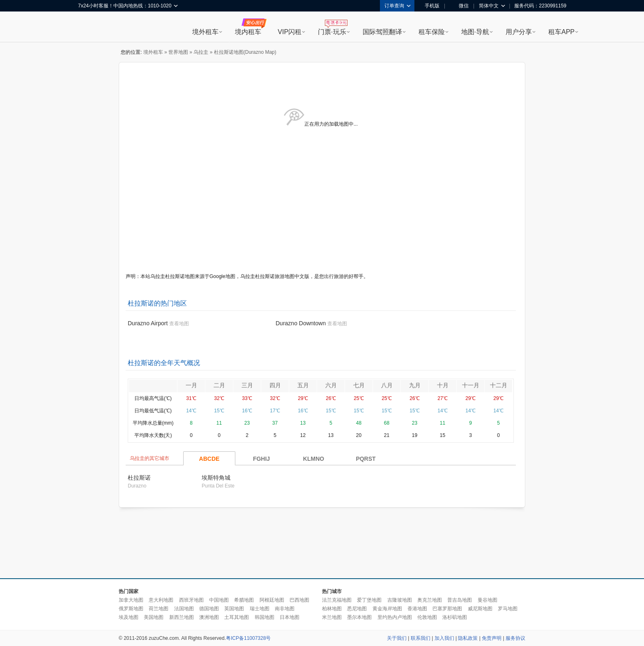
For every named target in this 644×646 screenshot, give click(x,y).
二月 (219, 385)
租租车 (88, 28)
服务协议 (515, 638)
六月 (331, 385)
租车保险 (432, 32)
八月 (387, 385)
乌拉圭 (201, 52)
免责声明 (492, 638)
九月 (415, 385)
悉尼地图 (357, 609)
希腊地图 (244, 600)
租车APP (561, 32)
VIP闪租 (290, 32)
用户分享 (519, 32)
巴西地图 (299, 600)
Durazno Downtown (301, 323)
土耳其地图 (237, 617)
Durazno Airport (148, 323)
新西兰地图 (182, 617)
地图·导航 (475, 32)
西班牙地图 (191, 600)
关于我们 (397, 638)
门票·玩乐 (332, 32)
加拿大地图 (131, 600)
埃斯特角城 (216, 478)
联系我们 (421, 638)
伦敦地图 (427, 617)
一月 (191, 385)
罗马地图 (508, 609)
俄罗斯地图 (131, 609)
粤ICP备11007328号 (248, 638)
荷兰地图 (159, 609)
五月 (303, 385)
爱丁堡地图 (369, 600)
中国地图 (219, 600)
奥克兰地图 (430, 600)
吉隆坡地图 (400, 600)
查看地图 (179, 324)
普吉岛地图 (460, 600)
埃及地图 (129, 617)
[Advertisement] (322, 543)
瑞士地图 (260, 609)
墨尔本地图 (359, 617)
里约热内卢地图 (395, 617)
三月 (247, 385)
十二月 (499, 385)
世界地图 (178, 52)
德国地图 (209, 609)
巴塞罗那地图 (447, 609)
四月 (275, 385)
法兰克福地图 (337, 600)
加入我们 (444, 638)
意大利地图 (161, 600)
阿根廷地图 (272, 600)
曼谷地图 (488, 600)
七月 (359, 385)
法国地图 (184, 609)
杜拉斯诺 (139, 478)
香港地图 (417, 609)
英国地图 (234, 609)
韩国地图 (264, 617)
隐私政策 (468, 638)
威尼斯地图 (480, 609)
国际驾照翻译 (382, 32)
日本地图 (290, 617)
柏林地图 (332, 609)
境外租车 (205, 32)
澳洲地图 (209, 617)
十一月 (471, 385)
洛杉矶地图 (455, 617)
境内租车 (248, 32)
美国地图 (154, 617)
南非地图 (285, 609)
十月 (443, 385)
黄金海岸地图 (387, 609)
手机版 (429, 6)
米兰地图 (332, 617)
